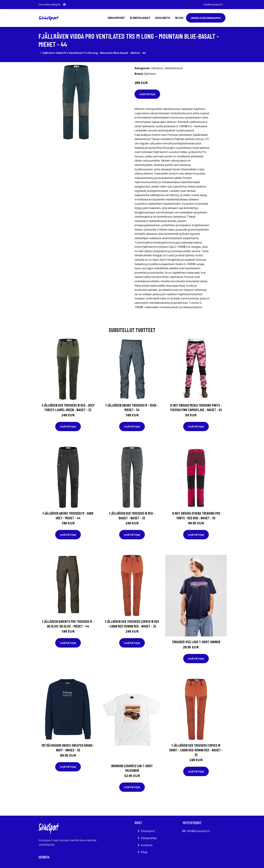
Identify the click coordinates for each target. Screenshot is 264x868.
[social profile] (64, 5)
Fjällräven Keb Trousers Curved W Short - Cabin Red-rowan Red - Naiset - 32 (196, 750)
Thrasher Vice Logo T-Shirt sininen (196, 642)
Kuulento (163, 18)
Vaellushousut (174, 68)
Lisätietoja (147, 94)
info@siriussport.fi (213, 4)
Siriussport (116, 18)
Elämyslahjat (140, 18)
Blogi (179, 18)
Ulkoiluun (157, 68)
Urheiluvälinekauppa (206, 18)
